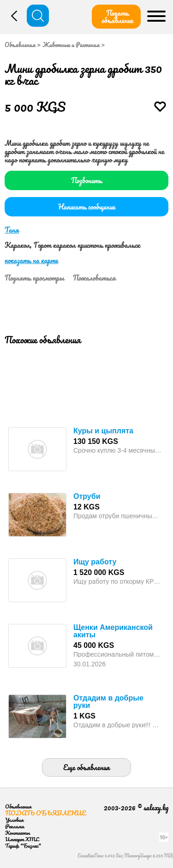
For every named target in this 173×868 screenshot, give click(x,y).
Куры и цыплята (103, 431)
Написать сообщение (87, 207)
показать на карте (31, 260)
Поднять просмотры (34, 278)
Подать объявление (117, 17)
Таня (12, 230)
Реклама (15, 826)
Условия (14, 820)
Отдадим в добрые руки (108, 702)
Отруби (87, 496)
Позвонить (86, 180)
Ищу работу (95, 562)
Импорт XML (22, 839)
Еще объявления (86, 767)
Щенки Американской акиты (113, 631)
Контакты (18, 833)
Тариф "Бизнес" (23, 846)
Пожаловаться (94, 278)
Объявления (20, 45)
